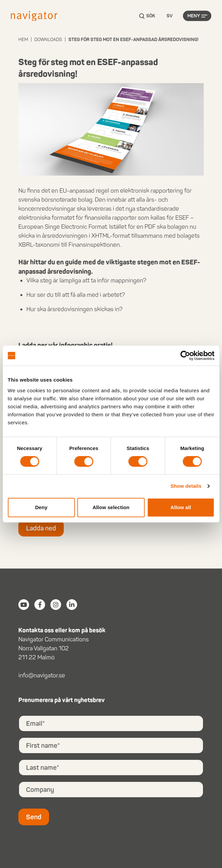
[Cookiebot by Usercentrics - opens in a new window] (185, 356)
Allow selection (111, 507)
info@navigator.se (42, 675)
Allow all (181, 507)
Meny (194, 16)
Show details (186, 486)
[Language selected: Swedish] (170, 16)
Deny (41, 507)
